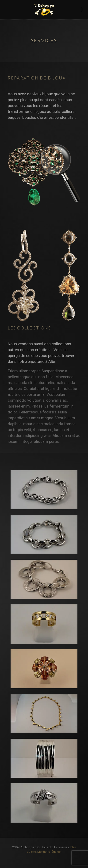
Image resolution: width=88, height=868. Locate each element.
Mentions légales (49, 852)
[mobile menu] (82, 9)
